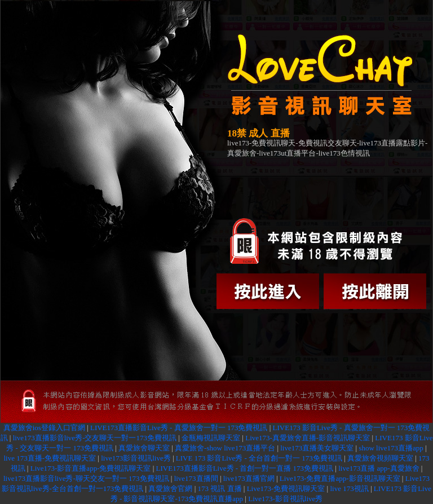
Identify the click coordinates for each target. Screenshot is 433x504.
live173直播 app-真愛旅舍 (379, 468)
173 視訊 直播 (220, 488)
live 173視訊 (349, 488)
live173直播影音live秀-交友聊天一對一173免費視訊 (95, 438)
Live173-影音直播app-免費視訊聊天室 (91, 468)
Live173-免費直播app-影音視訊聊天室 (340, 478)
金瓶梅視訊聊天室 (211, 438)
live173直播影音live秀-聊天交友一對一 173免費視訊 (86, 478)
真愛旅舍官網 (170, 488)
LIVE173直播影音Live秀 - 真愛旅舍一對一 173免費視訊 (179, 428)
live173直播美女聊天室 (317, 448)
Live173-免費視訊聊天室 (286, 488)
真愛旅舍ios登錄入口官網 (44, 428)
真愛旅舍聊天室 (144, 448)
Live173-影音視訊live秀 (285, 499)
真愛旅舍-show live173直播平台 (225, 448)
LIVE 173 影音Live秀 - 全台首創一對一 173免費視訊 (259, 458)
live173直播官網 (249, 478)
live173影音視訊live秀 (136, 458)
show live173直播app (391, 448)
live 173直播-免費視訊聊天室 (50, 458)
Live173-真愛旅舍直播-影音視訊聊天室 (308, 438)
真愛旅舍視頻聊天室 (380, 458)
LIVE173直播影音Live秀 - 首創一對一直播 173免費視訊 (245, 468)
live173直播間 (196, 478)
